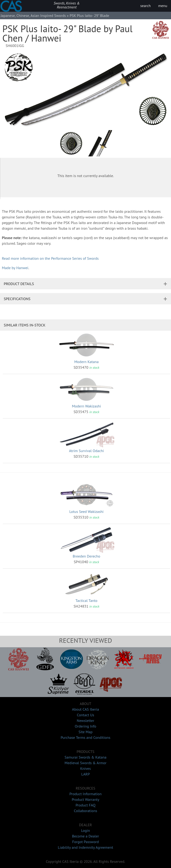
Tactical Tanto (86, 601)
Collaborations (86, 811)
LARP (85, 774)
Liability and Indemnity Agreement (85, 847)
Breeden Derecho (86, 556)
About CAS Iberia (86, 709)
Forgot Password (85, 842)
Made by (15, 268)
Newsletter (85, 721)
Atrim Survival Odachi (86, 451)
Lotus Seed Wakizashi (86, 512)
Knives (86, 768)
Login (85, 830)
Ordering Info (85, 726)
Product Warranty (85, 799)
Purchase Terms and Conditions (85, 737)
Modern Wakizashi (86, 406)
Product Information (86, 794)
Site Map (85, 732)
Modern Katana (86, 362)
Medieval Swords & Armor (85, 763)
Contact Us (85, 715)
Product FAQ (86, 805)
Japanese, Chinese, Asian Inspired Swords (33, 15)
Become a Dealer (85, 836)
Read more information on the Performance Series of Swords (50, 258)
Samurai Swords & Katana (85, 757)
